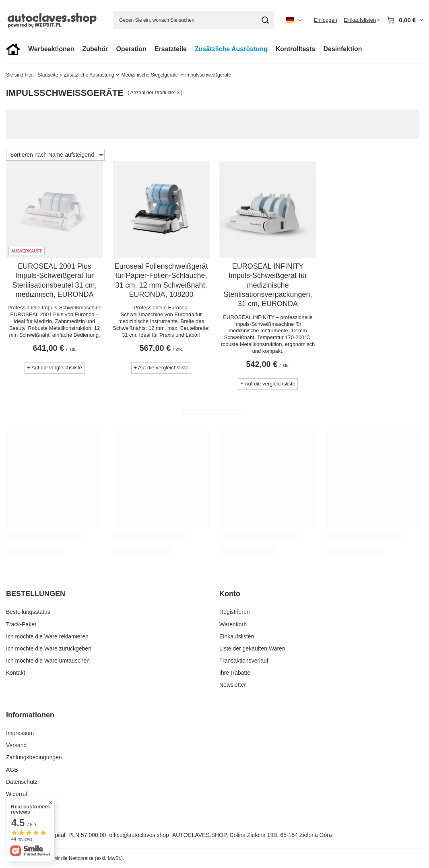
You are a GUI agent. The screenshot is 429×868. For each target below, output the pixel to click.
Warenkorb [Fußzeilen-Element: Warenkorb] (233, 624)
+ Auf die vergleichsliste (54, 368)
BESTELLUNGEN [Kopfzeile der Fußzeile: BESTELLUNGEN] (36, 594)
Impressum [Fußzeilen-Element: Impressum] (20, 733)
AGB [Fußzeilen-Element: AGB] (12, 770)
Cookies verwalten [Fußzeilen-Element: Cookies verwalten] (29, 806)
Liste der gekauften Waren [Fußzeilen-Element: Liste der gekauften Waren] (252, 648)
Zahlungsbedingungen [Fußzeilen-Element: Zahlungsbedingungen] (34, 757)
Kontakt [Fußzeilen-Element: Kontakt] (15, 673)
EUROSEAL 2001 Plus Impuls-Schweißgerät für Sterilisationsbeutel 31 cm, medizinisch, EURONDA (54, 280)
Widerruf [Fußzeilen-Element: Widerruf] (17, 794)
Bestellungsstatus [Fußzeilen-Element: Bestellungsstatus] (28, 612)
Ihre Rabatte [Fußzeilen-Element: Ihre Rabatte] (235, 673)
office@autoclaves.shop (139, 835)
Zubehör (95, 49)
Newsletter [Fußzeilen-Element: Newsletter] (233, 685)
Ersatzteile (171, 49)
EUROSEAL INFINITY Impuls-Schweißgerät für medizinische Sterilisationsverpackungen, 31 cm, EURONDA (268, 285)
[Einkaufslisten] (362, 20)
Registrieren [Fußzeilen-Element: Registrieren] (234, 612)
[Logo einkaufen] (54, 20)
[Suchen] (265, 20)
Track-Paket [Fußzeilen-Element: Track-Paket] (21, 624)
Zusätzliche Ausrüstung (231, 49)
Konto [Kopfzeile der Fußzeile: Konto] (230, 594)
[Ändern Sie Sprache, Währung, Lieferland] (294, 20)
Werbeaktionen (51, 49)
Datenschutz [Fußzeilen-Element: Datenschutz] (22, 782)
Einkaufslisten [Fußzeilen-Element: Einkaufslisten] (237, 636)
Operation (131, 49)
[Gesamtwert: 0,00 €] (405, 20)
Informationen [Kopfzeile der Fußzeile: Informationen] (30, 715)
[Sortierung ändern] (55, 155)
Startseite (48, 75)
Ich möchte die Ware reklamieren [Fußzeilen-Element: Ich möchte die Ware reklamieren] (47, 636)
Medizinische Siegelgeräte (150, 75)
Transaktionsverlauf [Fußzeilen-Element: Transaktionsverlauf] (244, 661)
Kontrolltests (296, 49)
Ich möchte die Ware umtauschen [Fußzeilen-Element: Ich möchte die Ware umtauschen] (48, 661)
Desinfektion (342, 49)
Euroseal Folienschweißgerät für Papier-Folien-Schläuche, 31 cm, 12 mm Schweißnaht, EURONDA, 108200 (161, 280)
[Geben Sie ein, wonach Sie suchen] (194, 20)
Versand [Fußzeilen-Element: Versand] (16, 745)
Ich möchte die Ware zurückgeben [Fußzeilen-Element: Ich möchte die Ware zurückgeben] (49, 648)
